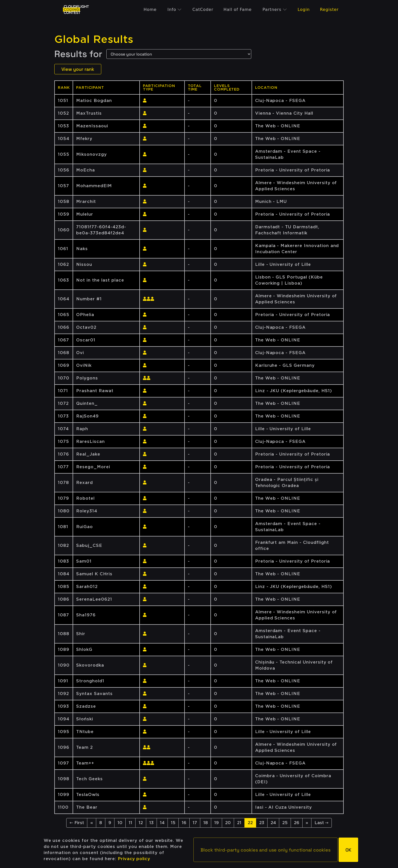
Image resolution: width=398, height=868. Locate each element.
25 (285, 823)
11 (130, 823)
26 (297, 823)
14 (162, 823)
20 (228, 823)
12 (141, 823)
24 (273, 823)
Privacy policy (134, 859)
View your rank (78, 69)
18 (206, 823)
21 (239, 823)
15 (173, 823)
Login (304, 10)
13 (151, 823)
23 (262, 823)
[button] (266, 850)
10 (120, 823)
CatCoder (203, 10)
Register (329, 10)
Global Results (94, 39)
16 (184, 823)
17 (195, 823)
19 (217, 823)
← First (77, 823)
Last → (321, 823)
